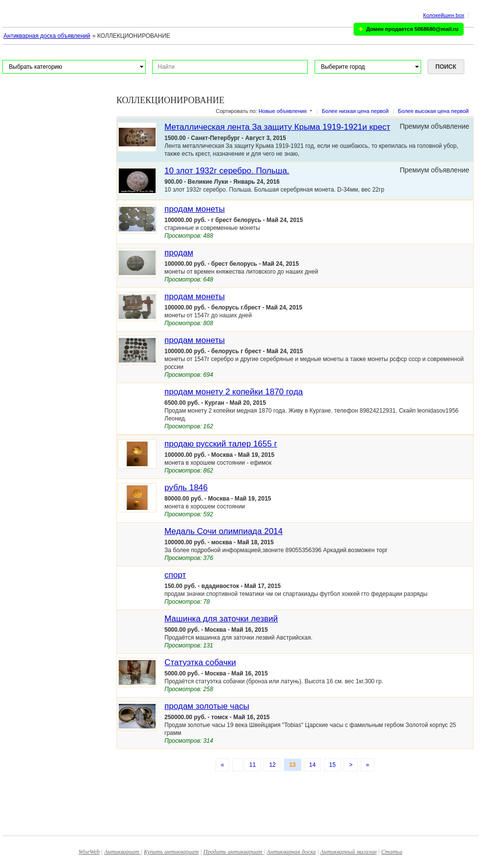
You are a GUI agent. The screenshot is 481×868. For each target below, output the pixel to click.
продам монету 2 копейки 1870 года (234, 392)
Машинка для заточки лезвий (221, 619)
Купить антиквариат (171, 852)
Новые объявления (283, 111)
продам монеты (195, 209)
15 (333, 765)
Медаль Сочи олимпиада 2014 (224, 531)
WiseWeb (89, 852)
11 (253, 765)
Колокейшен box (444, 15)
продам (179, 253)
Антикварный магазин (349, 852)
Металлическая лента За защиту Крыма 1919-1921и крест (277, 127)
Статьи (392, 852)
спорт (175, 575)
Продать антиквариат (233, 852)
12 (272, 765)
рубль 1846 (186, 488)
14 (312, 765)
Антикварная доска (291, 852)
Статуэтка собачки (200, 662)
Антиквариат (122, 852)
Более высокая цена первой (433, 111)
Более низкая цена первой (355, 111)
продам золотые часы (207, 706)
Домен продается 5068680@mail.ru (412, 29)
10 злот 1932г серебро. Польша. (227, 171)
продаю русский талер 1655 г (221, 444)
